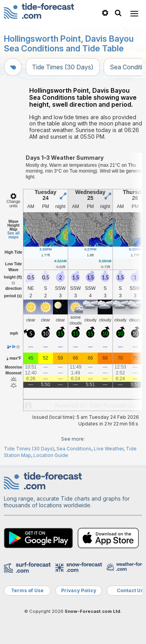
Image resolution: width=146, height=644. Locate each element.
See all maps (14, 235)
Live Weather (109, 449)
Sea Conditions (74, 449)
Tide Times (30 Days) (63, 67)
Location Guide (51, 455)
